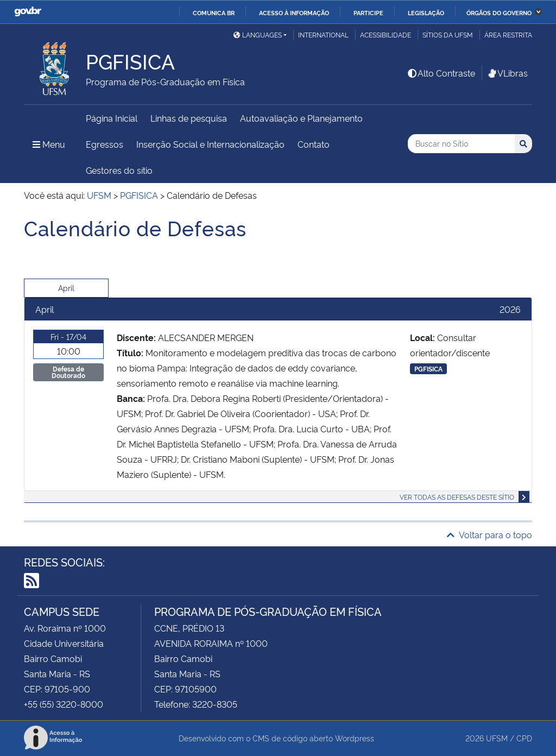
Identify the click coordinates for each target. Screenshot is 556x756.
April (66, 288)
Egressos (105, 144)
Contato (314, 144)
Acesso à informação (294, 12)
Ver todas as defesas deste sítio (457, 497)
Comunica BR (214, 12)
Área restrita (508, 34)
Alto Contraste (441, 73)
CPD (524, 738)
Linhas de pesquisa (189, 118)
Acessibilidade (386, 34)
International (323, 34)
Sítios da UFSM (448, 34)
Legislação (426, 12)
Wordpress (355, 738)
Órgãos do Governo (499, 12)
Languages (258, 34)
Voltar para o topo (489, 534)
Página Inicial (112, 118)
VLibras (507, 73)
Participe (368, 12)
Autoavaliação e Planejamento (301, 118)
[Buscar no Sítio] (461, 144)
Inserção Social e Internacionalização (210, 144)
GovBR (28, 12)
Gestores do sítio (119, 170)
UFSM (497, 738)
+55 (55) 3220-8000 (64, 704)
